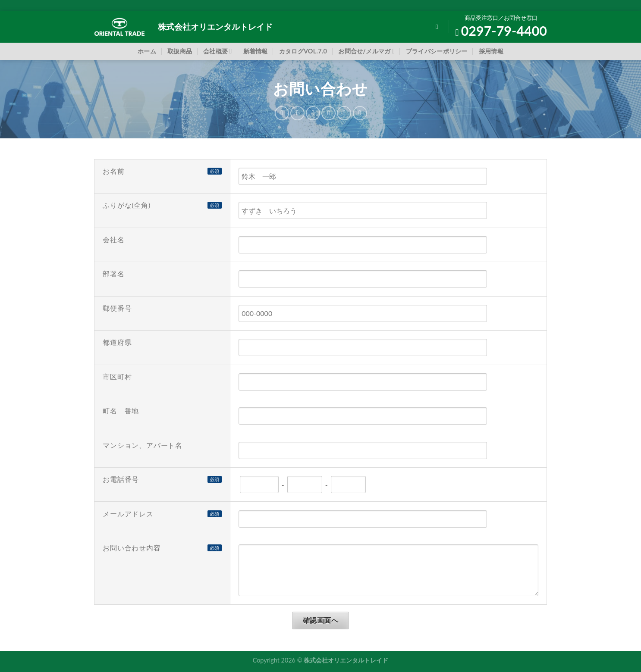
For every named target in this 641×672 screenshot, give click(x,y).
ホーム (147, 51)
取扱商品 (180, 51)
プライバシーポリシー (437, 51)
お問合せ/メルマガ (366, 51)
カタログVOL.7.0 (303, 51)
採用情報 (491, 51)
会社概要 (217, 51)
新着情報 (256, 51)
